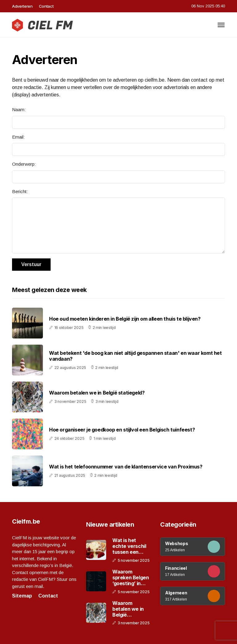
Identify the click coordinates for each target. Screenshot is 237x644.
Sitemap (22, 596)
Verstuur (31, 264)
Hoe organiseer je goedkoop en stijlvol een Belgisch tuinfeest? (122, 430)
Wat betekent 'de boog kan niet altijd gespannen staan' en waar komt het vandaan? (135, 356)
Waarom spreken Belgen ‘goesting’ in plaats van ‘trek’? (131, 578)
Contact (46, 6)
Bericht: (20, 191)
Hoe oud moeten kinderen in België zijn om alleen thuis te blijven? (125, 319)
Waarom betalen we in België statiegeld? (97, 393)
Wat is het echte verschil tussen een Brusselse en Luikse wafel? (129, 546)
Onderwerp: (24, 164)
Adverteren (22, 6)
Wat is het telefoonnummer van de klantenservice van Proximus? (126, 467)
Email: (18, 137)
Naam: (19, 109)
